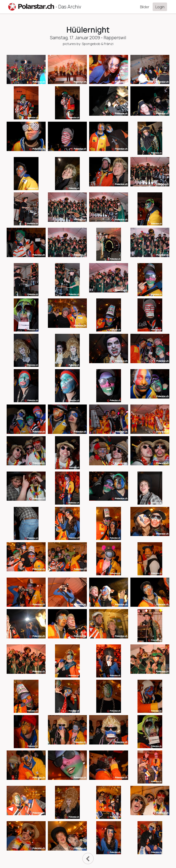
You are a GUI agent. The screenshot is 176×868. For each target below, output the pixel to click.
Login (160, 7)
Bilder (145, 7)
